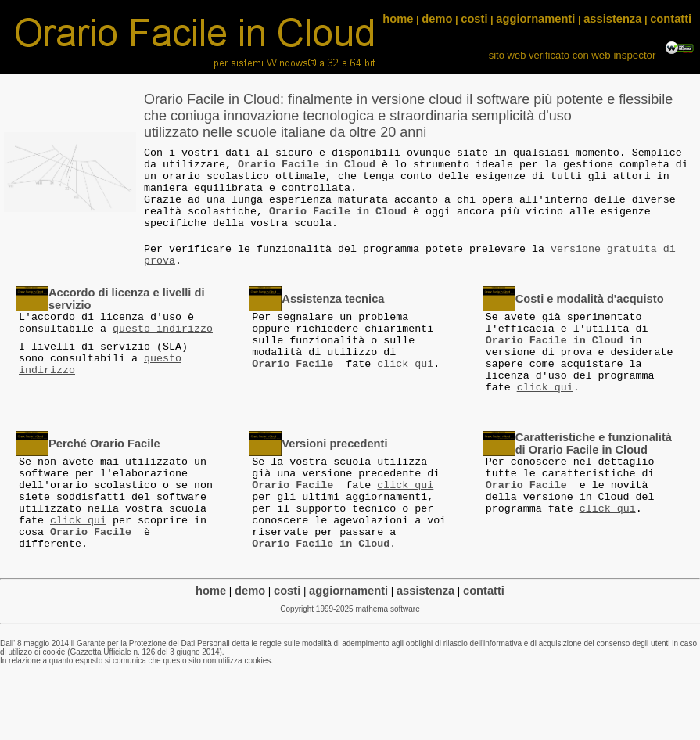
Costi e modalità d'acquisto (590, 299)
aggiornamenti (535, 19)
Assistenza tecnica (333, 299)
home (398, 19)
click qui (405, 364)
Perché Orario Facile (104, 444)
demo (437, 19)
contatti (671, 19)
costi (474, 19)
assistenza (612, 19)
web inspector (625, 55)
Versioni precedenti (334, 444)
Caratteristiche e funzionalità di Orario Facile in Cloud (594, 444)
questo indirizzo (163, 329)
